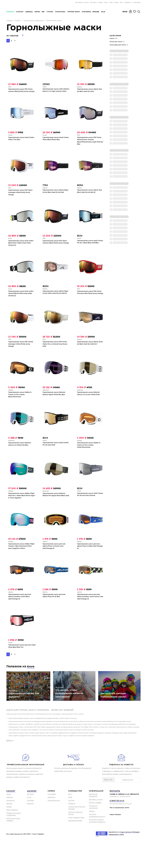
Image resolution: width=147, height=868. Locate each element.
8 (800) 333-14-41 (117, 827)
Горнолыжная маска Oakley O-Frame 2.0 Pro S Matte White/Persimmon (90, 455)
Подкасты (128, 3)
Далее (9, 767)
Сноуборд (86, 12)
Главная (10, 21)
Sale (103, 12)
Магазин (32, 817)
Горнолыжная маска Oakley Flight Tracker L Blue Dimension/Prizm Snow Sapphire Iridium (21, 562)
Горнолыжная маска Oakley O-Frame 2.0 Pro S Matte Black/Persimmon (21, 403)
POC (10, 86)
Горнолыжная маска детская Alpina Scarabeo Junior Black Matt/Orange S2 (20, 615)
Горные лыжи (74, 12)
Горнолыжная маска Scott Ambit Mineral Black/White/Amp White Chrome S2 (21, 300)
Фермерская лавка (75, 847)
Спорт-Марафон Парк (76, 844)
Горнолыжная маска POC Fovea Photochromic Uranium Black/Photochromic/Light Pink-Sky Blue (90, 144)
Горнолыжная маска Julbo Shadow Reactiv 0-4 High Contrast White (56, 91)
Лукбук (9, 833)
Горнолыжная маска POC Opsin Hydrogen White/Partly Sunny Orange (21, 197)
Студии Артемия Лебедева (130, 859)
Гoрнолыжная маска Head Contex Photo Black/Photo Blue (55, 141)
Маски (113, 38)
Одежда (29, 12)
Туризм (50, 12)
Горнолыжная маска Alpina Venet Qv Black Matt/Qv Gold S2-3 (90, 350)
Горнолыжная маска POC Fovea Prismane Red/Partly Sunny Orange (90, 300)
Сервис (100, 3)
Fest (122, 3)
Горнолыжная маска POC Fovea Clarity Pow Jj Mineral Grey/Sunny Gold (56, 352)
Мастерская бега (54, 827)
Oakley (11, 398)
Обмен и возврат (95, 829)
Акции (9, 821)
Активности (11, 827)
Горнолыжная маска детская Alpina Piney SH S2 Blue (55, 614)
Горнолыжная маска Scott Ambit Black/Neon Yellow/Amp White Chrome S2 (21, 248)
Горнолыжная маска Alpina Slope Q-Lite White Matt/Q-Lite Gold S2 (55, 300)
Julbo (45, 86)
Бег (43, 12)
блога (31, 686)
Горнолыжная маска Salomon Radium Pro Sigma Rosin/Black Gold (55, 507)
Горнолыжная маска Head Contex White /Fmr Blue (19, 141)
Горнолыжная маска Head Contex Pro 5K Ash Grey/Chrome (90, 505)
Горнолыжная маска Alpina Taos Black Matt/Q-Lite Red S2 (90, 195)
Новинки (10, 12)
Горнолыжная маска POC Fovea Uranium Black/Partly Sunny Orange (21, 91)
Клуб (111, 3)
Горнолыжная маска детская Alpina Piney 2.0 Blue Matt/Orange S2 (89, 561)
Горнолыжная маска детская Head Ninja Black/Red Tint (20, 665)
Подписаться (133, 806)
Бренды (96, 12)
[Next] (15, 39)
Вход (125, 12)
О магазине (137, 3)
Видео (116, 3)
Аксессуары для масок (119, 45)
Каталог (20, 12)
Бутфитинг (52, 824)
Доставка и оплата (82, 3)
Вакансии (30, 830)
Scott (10, 243)
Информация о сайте (116, 861)
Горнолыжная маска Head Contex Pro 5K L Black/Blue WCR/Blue (88, 248)
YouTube (71, 827)
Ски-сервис (52, 821)
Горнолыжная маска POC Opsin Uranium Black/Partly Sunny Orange (56, 248)
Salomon (46, 398)
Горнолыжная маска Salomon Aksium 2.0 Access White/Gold (89, 402)
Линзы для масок (117, 42)
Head (10, 137)
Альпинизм (60, 12)
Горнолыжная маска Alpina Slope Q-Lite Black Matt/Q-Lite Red (55, 196)
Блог (106, 3)
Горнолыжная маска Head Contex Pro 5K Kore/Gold (53, 454)
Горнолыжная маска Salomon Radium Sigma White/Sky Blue (55, 402)
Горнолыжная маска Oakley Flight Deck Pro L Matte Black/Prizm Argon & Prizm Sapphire (20, 508)
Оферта (92, 838)
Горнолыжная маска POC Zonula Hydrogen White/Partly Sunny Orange (22, 352)
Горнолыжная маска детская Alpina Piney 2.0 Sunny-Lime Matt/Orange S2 (55, 561)
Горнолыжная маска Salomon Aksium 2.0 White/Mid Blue (20, 454)
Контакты (93, 3)
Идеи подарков (12, 836)
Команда (30, 827)
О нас (29, 824)
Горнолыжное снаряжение (34, 21)
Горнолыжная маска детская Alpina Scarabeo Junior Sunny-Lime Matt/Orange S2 (89, 615)
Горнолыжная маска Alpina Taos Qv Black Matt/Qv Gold (90, 89)
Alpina (80, 86)
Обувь (37, 12)
